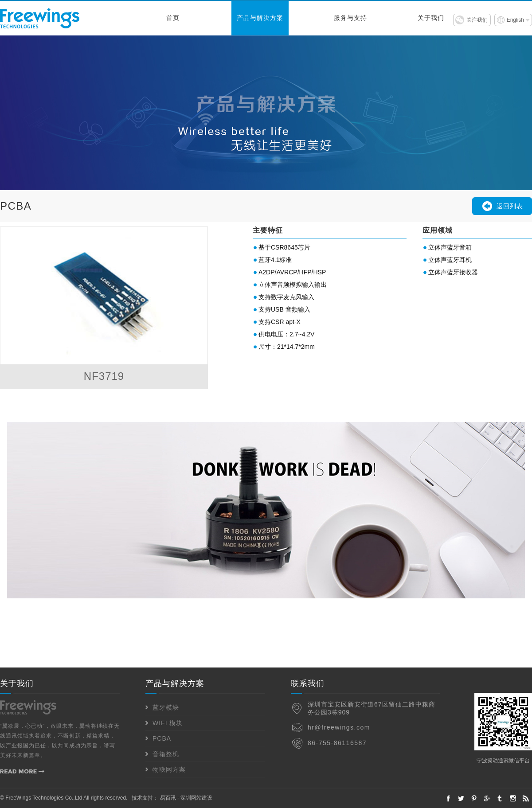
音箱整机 (166, 754)
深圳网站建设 (196, 798)
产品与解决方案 (260, 18)
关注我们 (477, 20)
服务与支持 (350, 18)
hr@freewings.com (339, 727)
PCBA (162, 738)
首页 (173, 18)
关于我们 (431, 18)
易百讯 (168, 798)
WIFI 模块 (168, 723)
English (515, 20)
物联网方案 (169, 769)
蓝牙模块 (166, 707)
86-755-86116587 (337, 743)
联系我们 (308, 683)
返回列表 (510, 206)
